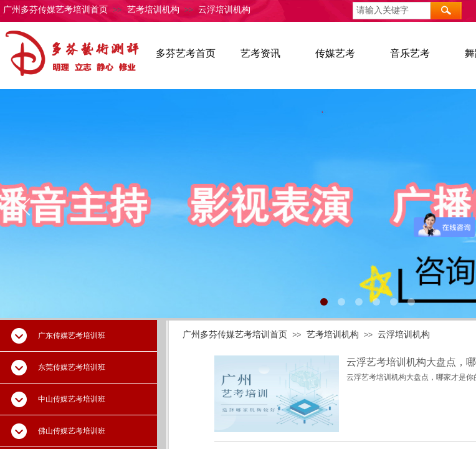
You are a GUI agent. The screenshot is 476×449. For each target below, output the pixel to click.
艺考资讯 (260, 53)
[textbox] (392, 11)
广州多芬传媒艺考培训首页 (55, 10)
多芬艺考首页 (186, 53)
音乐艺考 (410, 53)
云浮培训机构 (224, 10)
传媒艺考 (335, 53)
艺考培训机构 (153, 10)
